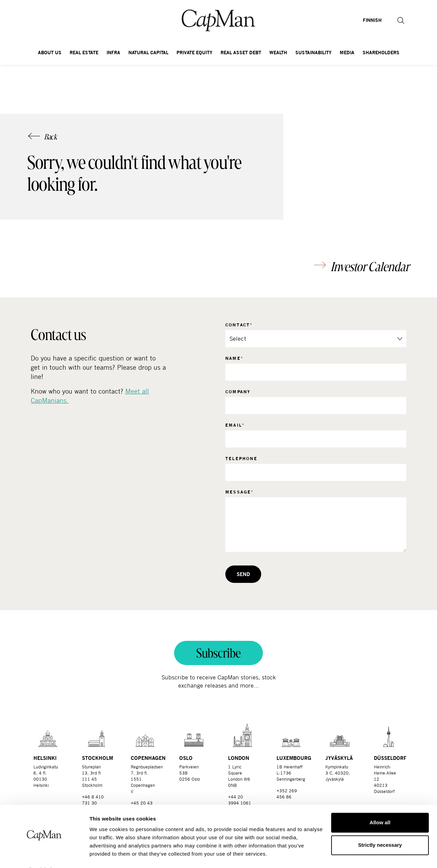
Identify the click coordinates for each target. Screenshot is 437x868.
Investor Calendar (370, 267)
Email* (235, 425)
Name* (234, 358)
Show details (105, 855)
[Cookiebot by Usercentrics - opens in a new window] (44, 855)
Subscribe (218, 653)
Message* (240, 492)
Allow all (380, 804)
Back (51, 137)
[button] (393, 20)
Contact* (239, 325)
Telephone (241, 459)
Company (238, 392)
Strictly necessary (380, 827)
